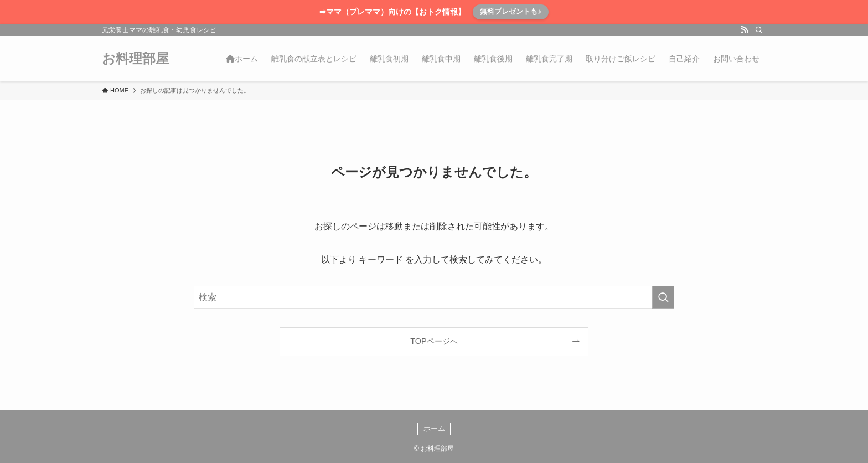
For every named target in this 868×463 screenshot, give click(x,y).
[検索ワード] (434, 297)
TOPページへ (434, 341)
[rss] (745, 30)
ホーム (434, 428)
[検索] (759, 30)
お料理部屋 (135, 59)
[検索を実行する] (663, 297)
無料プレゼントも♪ (511, 11)
